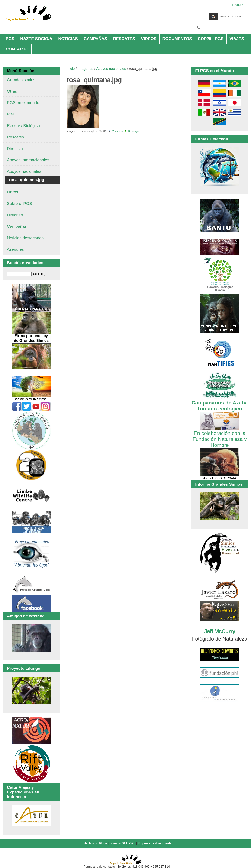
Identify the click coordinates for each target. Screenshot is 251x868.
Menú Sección (21, 71)
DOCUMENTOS (177, 39)
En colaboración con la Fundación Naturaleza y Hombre (220, 436)
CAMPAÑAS (95, 39)
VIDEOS (149, 39)
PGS (10, 39)
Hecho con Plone (95, 843)
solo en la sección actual (224, 27)
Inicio (71, 69)
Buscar (197, 13)
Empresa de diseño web (154, 843)
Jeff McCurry (220, 631)
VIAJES (237, 39)
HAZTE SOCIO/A (36, 39)
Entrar (237, 5)
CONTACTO (17, 49)
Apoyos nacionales (111, 69)
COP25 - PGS (211, 39)
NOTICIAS (68, 39)
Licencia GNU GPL (122, 843)
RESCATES (124, 39)
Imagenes (85, 69)
